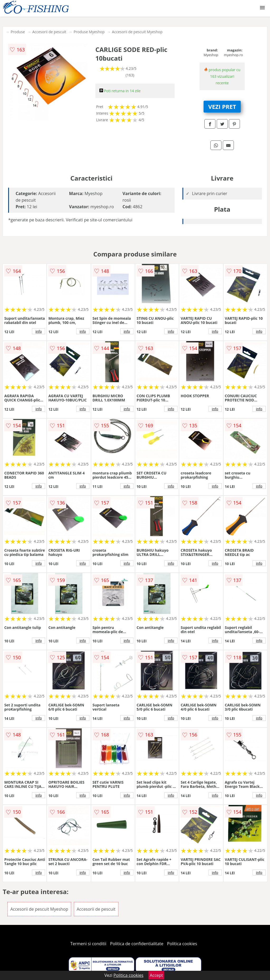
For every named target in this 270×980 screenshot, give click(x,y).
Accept (156, 975)
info (38, 331)
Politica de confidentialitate (137, 944)
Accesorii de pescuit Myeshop (137, 32)
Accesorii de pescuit (49, 32)
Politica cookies (182, 944)
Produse (18, 32)
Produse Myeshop (89, 32)
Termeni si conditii (88, 944)
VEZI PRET (222, 106)
